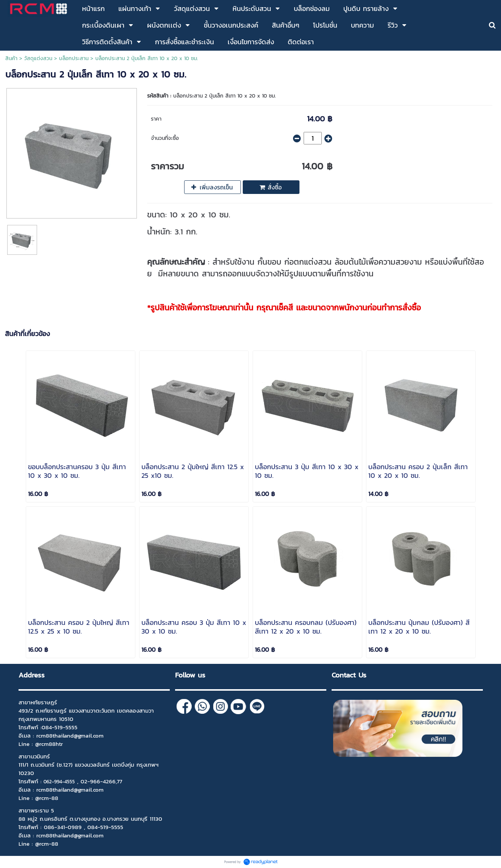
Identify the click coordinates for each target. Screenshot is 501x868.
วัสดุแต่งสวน (38, 58)
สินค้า (11, 58)
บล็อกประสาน (74, 58)
